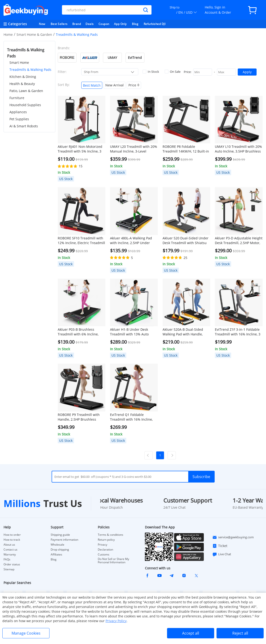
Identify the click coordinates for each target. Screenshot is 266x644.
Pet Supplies (19, 119)
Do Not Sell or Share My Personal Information (113, 561)
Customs (104, 555)
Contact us (10, 550)
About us (9, 545)
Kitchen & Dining (23, 77)
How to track (12, 540)
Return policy (106, 540)
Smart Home (19, 62)
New (42, 24)
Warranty (10, 555)
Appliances (18, 112)
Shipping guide (60, 535)
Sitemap (9, 569)
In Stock (151, 72)
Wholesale (57, 545)
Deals (90, 24)
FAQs (7, 559)
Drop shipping (60, 550)
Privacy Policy (116, 621)
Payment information (64, 540)
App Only (120, 24)
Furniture (17, 98)
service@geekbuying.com (233, 537)
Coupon (104, 24)
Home (8, 34)
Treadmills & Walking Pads (30, 70)
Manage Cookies (26, 633)
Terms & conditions (110, 535)
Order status (12, 564)
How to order (12, 535)
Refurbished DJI (155, 24)
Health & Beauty (22, 84)
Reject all (240, 633)
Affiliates (56, 555)
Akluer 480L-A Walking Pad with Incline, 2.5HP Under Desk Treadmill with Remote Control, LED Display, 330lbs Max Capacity (132, 241)
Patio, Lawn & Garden (26, 91)
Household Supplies (25, 105)
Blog (135, 24)
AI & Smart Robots (24, 126)
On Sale (173, 72)
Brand (77, 24)
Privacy (102, 545)
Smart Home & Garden (34, 34)
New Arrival (115, 85)
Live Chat (222, 554)
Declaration (105, 550)
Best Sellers (59, 24)
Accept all (191, 633)
